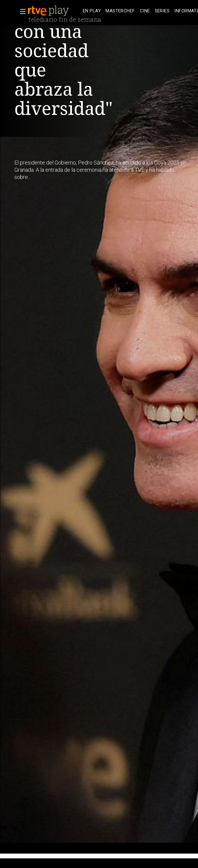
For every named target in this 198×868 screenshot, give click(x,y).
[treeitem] (92, 11)
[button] (21, 11)
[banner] (54, 11)
